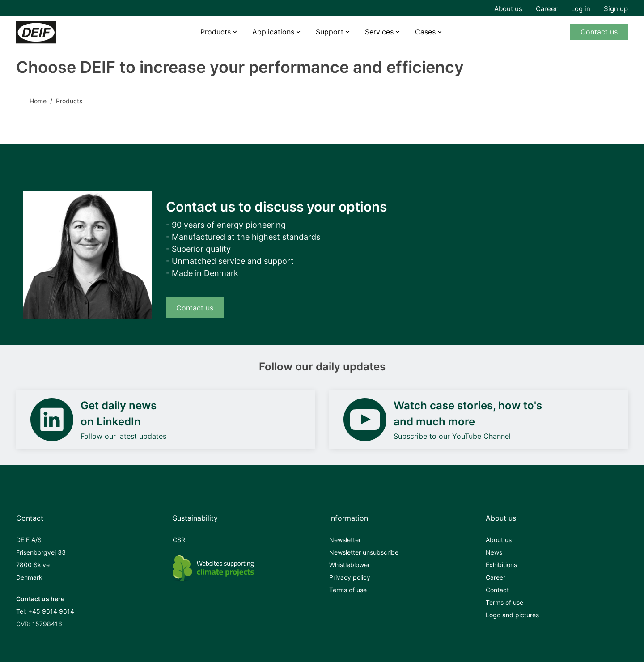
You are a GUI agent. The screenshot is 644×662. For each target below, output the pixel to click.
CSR (179, 540)
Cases (425, 32)
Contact (497, 590)
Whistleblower (350, 565)
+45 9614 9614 (51, 611)
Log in (581, 9)
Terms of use (348, 590)
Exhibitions (501, 565)
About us (508, 9)
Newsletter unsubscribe (364, 552)
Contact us (599, 32)
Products (216, 32)
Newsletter (345, 540)
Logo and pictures (512, 615)
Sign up (616, 9)
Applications (273, 32)
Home (38, 101)
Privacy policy (350, 577)
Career (547, 9)
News (494, 552)
